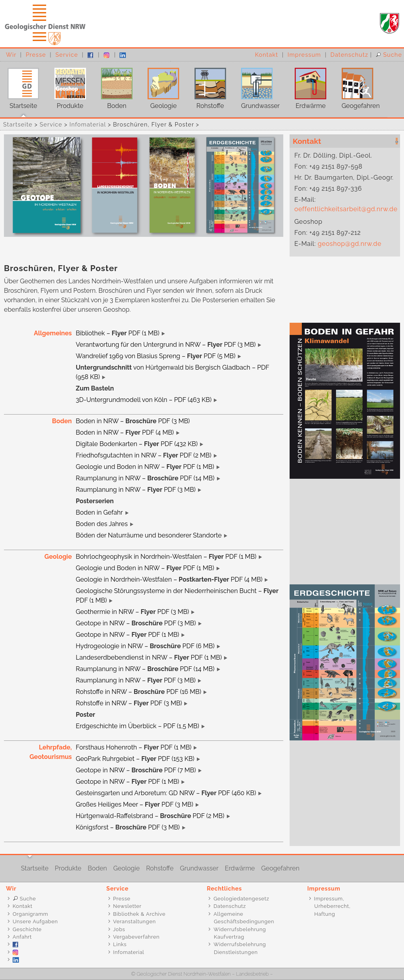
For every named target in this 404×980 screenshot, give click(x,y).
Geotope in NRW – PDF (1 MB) (127, 635)
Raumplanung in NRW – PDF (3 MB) (136, 490)
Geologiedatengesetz (241, 899)
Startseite (20, 86)
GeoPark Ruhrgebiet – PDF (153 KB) (135, 759)
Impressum (304, 55)
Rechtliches (224, 888)
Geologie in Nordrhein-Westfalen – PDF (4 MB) (169, 579)
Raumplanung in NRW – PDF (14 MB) (145, 478)
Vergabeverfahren (137, 937)
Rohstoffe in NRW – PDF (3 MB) (129, 703)
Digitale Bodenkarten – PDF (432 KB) (137, 444)
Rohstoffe (207, 86)
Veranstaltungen (135, 921)
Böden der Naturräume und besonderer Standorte (149, 535)
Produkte (66, 86)
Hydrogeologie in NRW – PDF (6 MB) (145, 646)
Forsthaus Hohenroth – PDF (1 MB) (134, 747)
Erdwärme (307, 86)
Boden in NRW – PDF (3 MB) (133, 421)
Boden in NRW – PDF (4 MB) (125, 432)
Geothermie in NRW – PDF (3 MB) (132, 612)
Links (120, 944)
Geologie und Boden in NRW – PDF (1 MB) (145, 467)
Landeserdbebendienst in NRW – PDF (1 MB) (149, 657)
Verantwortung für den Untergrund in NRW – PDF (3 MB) (166, 345)
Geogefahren (357, 86)
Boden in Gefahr (99, 512)
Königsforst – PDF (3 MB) (128, 827)
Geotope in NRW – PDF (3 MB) (136, 623)
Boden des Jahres (102, 524)
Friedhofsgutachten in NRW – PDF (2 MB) (144, 455)
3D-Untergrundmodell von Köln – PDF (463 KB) (144, 400)
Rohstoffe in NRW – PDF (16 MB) (138, 692)
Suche (389, 55)
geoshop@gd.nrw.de (350, 244)
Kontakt (267, 55)
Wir (11, 55)
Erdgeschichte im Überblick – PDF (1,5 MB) (137, 726)
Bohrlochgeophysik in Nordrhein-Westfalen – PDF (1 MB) (166, 557)
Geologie (160, 86)
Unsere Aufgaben (35, 921)
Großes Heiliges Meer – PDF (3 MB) (135, 804)
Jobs (119, 929)
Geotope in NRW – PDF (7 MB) (136, 770)
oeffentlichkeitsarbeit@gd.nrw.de (346, 209)
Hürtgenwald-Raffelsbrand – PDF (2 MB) (150, 816)
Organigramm (30, 914)
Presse (36, 55)
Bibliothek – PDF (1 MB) (118, 333)
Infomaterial (88, 124)
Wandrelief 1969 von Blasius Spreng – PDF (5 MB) (156, 356)
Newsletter (127, 906)
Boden (113, 86)
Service (66, 55)
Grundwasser (257, 86)
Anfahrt (22, 937)
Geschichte (27, 929)
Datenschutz (350, 55)
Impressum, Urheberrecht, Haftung (329, 906)
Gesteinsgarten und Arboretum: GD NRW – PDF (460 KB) (166, 793)
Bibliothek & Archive (139, 914)
